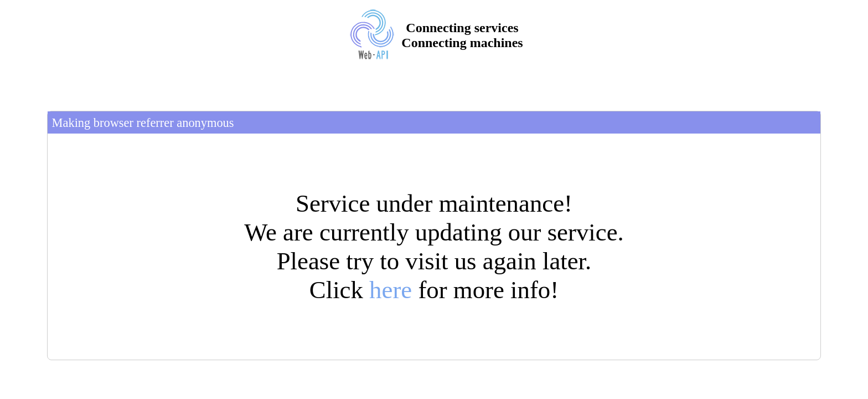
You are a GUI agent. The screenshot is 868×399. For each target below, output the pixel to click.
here (391, 290)
